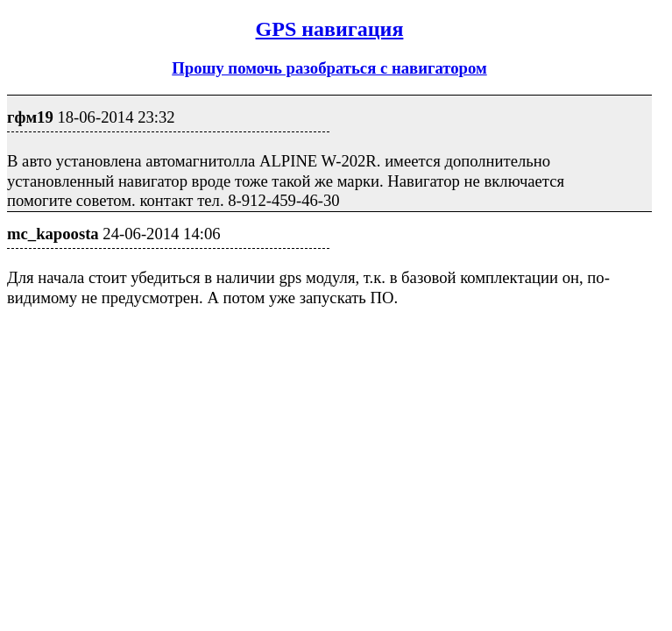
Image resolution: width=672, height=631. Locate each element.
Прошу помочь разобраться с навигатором (329, 68)
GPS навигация (330, 29)
